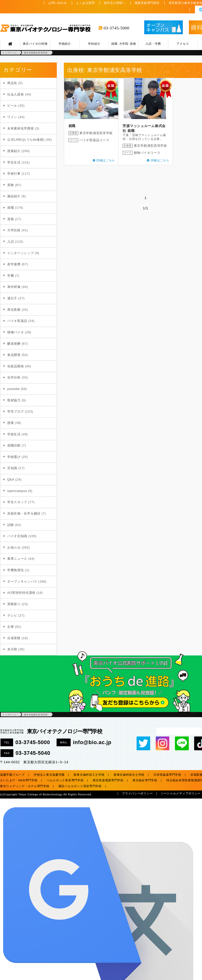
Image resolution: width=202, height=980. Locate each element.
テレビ (12, 615)
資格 (11, 219)
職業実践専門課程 (147, 3)
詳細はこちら (106, 160)
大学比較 (14, 230)
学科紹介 (94, 44)
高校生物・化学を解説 (24, 513)
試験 (11, 525)
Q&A (11, 479)
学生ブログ (16, 411)
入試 (11, 242)
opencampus (17, 491)
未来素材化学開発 (21, 128)
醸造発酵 (14, 344)
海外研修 (14, 287)
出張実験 (14, 638)
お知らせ (14, 547)
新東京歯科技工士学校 (89, 775)
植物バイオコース (147, 153)
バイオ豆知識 (17, 536)
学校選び (14, 457)
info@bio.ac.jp (92, 742)
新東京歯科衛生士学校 (129, 775)
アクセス (183, 44)
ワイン (12, 117)
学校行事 (14, 174)
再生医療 (14, 310)
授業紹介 (14, 151)
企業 (11, 627)
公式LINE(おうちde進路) (26, 140)
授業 (11, 423)
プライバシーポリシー (137, 793)
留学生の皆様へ (115, 3)
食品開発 (14, 355)
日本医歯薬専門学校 (167, 775)
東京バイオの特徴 (35, 44)
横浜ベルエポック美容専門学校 (80, 786)
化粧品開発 (16, 366)
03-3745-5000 (117, 28)
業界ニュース (17, 559)
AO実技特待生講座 (21, 593)
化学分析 (14, 377)
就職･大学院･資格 (124, 44)
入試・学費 (153, 44)
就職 (11, 208)
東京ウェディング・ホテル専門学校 (25, 786)
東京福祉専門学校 (145, 780)
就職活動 (14, 445)
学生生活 (14, 162)
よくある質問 (85, 3)
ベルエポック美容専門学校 (65, 780)
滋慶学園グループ (12, 775)
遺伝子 (12, 298)
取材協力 (14, 400)
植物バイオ (16, 332)
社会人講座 (16, 94)
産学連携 (14, 264)
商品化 (12, 83)
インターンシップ (21, 253)
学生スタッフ (17, 502)
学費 (11, 276)
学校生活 (14, 434)
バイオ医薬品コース (94, 140)
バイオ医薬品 (17, 321)
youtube (13, 389)
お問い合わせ (58, 3)
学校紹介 (65, 44)
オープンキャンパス (22, 581)
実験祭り (14, 604)
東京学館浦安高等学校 (96, 133)
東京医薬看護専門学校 (108, 780)
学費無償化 (16, 570)
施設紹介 (14, 196)
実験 (11, 185)
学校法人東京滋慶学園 (49, 775)
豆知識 (12, 468)
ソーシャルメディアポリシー (181, 793)
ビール (12, 106)
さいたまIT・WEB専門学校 (19, 780)
